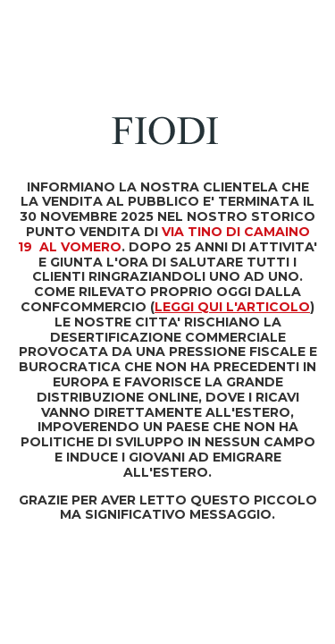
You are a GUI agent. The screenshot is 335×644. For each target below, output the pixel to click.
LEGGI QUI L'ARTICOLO (232, 307)
